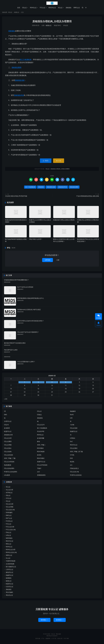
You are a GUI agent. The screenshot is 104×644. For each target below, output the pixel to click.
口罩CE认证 (9, 570)
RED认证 (9, 544)
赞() (46, 161)
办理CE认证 (8, 422)
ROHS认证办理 (11, 550)
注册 (58, 260)
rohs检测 (7, 475)
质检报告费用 (16, 68)
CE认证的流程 (8, 455)
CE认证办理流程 (9, 462)
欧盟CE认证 (8, 432)
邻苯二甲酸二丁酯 (10, 459)
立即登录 (48, 260)
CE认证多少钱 (74, 472)
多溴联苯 (7, 428)
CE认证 (52, 3)
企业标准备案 (10, 564)
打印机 (72, 455)
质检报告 (69, 8)
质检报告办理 (8, 435)
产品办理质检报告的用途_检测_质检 (88, 197)
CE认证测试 (74, 449)
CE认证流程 (74, 428)
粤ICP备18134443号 (52, 636)
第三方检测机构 (26, 60)
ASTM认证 (9, 493)
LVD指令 (73, 439)
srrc (71, 465)
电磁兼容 (73, 412)
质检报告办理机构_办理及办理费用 (52, 22)
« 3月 (6, 399)
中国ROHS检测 (11, 561)
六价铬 (72, 425)
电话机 (72, 462)
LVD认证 (8, 536)
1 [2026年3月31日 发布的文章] (25, 383)
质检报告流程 (20, 81)
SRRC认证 (77, 8)
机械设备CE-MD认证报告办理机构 (64, 220)
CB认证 (8, 496)
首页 (19, 8)
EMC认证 (9, 516)
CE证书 (6, 425)
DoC (71, 442)
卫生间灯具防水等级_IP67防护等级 (16, 197)
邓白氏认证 (9, 596)
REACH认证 (52, 8)
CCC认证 (9, 499)
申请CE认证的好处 (76, 475)
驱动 (38, 442)
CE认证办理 (8, 439)
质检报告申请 (19, 96)
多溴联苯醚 (41, 439)
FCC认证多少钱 (11, 530)
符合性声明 (41, 432)
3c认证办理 (9, 490)
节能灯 (39, 469)
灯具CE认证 (9, 587)
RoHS (72, 415)
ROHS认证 (33, 8)
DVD (71, 459)
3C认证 (60, 8)
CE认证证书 (41, 425)
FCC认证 (43, 8)
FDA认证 (9, 533)
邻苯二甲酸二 (41, 445)
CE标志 (39, 415)
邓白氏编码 (9, 593)
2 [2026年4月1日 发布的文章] (38, 383)
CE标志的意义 (74, 469)
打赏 (59, 161)
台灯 (38, 472)
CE (5, 412)
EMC (6, 415)
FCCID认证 (9, 522)
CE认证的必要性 (9, 469)
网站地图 (58, 635)
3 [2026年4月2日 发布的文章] (52, 383)
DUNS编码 (9, 513)
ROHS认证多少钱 (11, 553)
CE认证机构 (8, 452)
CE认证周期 (8, 445)
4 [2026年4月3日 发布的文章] (66, 383)
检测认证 (17, 13)
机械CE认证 (74, 432)
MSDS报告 (9, 539)
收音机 (39, 455)
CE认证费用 (8, 442)
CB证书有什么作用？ (36, 240)
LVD (71, 418)
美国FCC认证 (41, 462)
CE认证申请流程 (42, 465)
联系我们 (44, 620)
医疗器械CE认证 (11, 567)
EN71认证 (9, 519)
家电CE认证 (9, 573)
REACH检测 (41, 452)
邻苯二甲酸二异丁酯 (76, 452)
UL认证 (8, 559)
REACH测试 (41, 459)
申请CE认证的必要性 (11, 472)
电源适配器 (8, 465)
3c (71, 435)
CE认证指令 (8, 449)
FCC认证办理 (10, 527)
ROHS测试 (40, 449)
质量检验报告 (41, 475)
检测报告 (9, 579)
